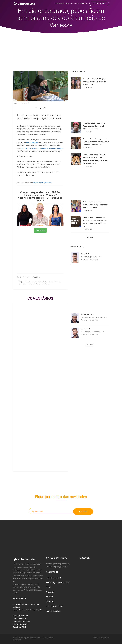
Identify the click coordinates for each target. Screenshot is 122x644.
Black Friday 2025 (19, 627)
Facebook (84, 558)
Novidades (84, 4)
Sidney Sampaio (87, 314)
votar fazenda (48, 183)
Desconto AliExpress (20, 624)
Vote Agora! (40, 230)
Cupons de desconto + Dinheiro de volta (27, 610)
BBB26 (48, 587)
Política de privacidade (101, 638)
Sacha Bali (85, 254)
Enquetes (69, 4)
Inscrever (83, 511)
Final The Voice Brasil (54, 611)
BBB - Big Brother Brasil (54, 606)
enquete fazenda (38, 183)
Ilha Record (50, 602)
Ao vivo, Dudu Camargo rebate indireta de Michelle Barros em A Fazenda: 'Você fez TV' (96, 142)
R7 (40, 277)
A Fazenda (50, 592)
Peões (77, 4)
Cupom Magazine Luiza (21, 621)
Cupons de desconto (20, 616)
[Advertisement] (61, 49)
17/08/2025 (87, 166)
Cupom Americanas (20, 619)
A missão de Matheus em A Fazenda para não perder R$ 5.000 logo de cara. (94, 126)
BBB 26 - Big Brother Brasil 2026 (58, 583)
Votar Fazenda (59, 4)
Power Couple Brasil (53, 578)
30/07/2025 (87, 229)
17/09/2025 (87, 87)
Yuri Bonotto (86, 329)
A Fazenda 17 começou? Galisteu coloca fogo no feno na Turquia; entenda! (96, 205)
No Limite (49, 597)
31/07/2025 (87, 211)
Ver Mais (90, 237)
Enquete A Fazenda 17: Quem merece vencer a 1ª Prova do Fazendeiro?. (95, 82)
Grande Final (99, 4)
